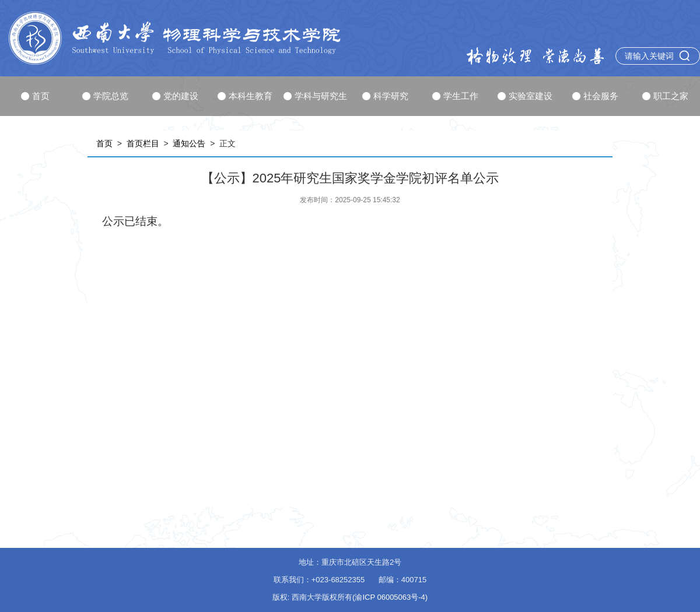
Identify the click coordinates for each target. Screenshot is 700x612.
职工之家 (665, 96)
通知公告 (189, 143)
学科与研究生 (315, 96)
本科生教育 (245, 96)
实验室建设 (525, 96)
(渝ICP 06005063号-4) (390, 597)
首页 (35, 96)
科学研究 (385, 96)
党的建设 (175, 96)
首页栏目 (143, 143)
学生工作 (455, 96)
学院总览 (105, 96)
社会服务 (595, 96)
